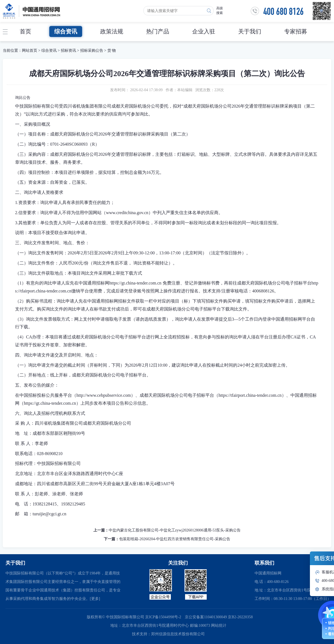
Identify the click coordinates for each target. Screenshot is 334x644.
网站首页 (30, 51)
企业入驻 (204, 31)
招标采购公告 (92, 51)
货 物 (112, 51)
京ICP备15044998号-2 (163, 617)
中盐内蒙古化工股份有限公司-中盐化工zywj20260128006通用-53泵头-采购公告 (175, 530)
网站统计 (219, 626)
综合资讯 (66, 31)
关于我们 (250, 31)
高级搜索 (220, 11)
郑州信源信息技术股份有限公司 (178, 634)
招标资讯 (69, 51)
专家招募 (296, 31)
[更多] (95, 599)
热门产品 (158, 31)
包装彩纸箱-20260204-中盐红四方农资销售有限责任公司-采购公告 (175, 539)
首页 (25, 31)
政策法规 (112, 31)
